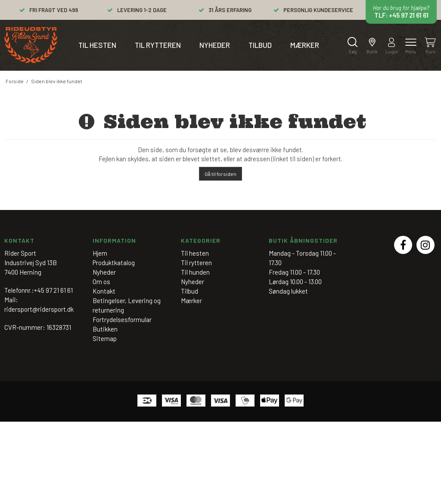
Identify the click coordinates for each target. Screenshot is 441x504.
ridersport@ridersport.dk (39, 309)
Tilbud (260, 45)
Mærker (305, 45)
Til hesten (97, 45)
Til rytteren (158, 45)
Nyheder (215, 45)
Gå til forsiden (220, 174)
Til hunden (195, 272)
